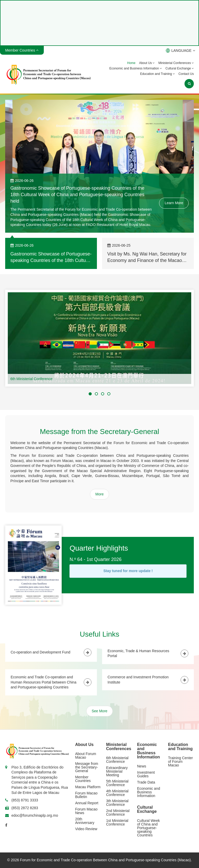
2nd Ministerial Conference (118, 813)
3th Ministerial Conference (117, 803)
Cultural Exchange (180, 68)
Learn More (174, 203)
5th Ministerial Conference (117, 783)
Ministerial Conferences (176, 63)
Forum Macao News (86, 811)
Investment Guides (146, 774)
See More (100, 711)
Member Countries (83, 779)
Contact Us (186, 74)
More (99, 494)
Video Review (86, 829)
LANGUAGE (180, 51)
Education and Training (158, 74)
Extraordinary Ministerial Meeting (117, 771)
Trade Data (146, 782)
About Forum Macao (86, 756)
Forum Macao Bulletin (86, 795)
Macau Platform (88, 787)
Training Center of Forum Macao (181, 762)
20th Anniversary (85, 821)
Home (131, 63)
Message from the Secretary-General (87, 767)
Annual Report (87, 803)
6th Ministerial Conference (31, 379)
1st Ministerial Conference (117, 822)
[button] (90, 394)
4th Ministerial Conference (117, 793)
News (142, 766)
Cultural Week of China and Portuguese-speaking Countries (148, 828)
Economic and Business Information (136, 68)
